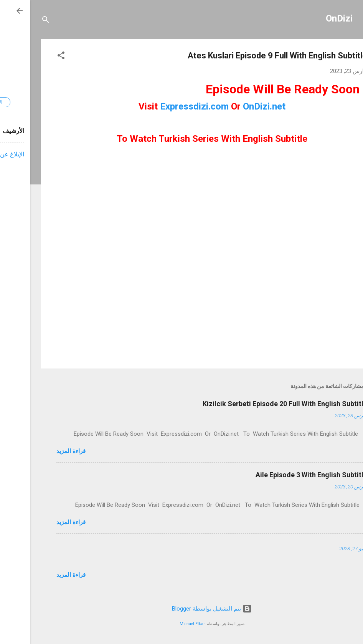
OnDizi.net (234, 106)
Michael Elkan (162, 624)
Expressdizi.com (164, 106)
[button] (31, 57)
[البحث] (15, 21)
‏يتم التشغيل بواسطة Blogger (181, 609)
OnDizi (309, 18)
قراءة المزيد (41, 451)
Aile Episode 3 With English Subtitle (281, 475)
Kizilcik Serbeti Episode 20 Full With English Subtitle (255, 404)
